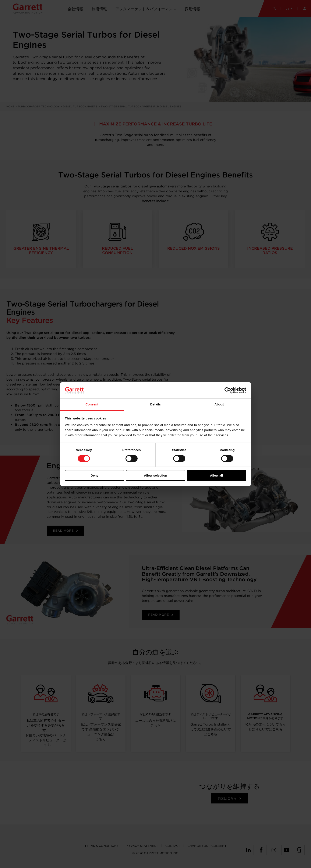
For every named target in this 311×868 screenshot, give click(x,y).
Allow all (217, 475)
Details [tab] (156, 404)
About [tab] (219, 404)
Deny (95, 475)
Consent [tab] (92, 404)
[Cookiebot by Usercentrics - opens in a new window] (228, 390)
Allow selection (155, 475)
